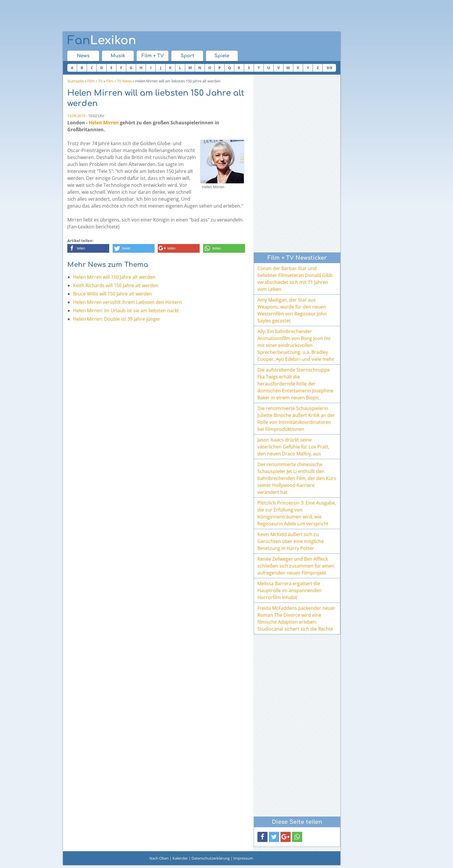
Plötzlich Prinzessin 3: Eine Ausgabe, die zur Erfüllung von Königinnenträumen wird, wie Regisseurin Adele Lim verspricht (297, 513)
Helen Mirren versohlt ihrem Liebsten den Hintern (128, 302)
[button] (88, 248)
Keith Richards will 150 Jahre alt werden (116, 285)
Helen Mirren (104, 123)
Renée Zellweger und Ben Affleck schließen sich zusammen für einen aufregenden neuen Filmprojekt (296, 566)
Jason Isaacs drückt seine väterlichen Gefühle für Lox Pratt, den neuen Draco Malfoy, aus (293, 447)
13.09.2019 (76, 116)
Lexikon (102, 40)
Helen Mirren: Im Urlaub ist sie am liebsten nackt (126, 311)
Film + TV (153, 56)
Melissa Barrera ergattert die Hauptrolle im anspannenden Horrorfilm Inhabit (289, 590)
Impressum (243, 858)
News (83, 56)
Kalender (180, 858)
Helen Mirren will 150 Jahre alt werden (114, 277)
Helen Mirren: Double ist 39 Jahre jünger (117, 319)
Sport (187, 56)
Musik (118, 56)
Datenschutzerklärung (211, 858)
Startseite (76, 81)
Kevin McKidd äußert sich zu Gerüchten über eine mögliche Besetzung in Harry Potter (291, 541)
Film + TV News (119, 81)
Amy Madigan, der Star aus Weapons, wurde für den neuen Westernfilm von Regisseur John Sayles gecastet (292, 310)
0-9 (329, 68)
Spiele (222, 56)
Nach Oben (159, 858)
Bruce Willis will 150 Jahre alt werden (113, 294)
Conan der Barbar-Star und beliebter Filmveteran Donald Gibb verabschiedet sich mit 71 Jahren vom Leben (295, 279)
